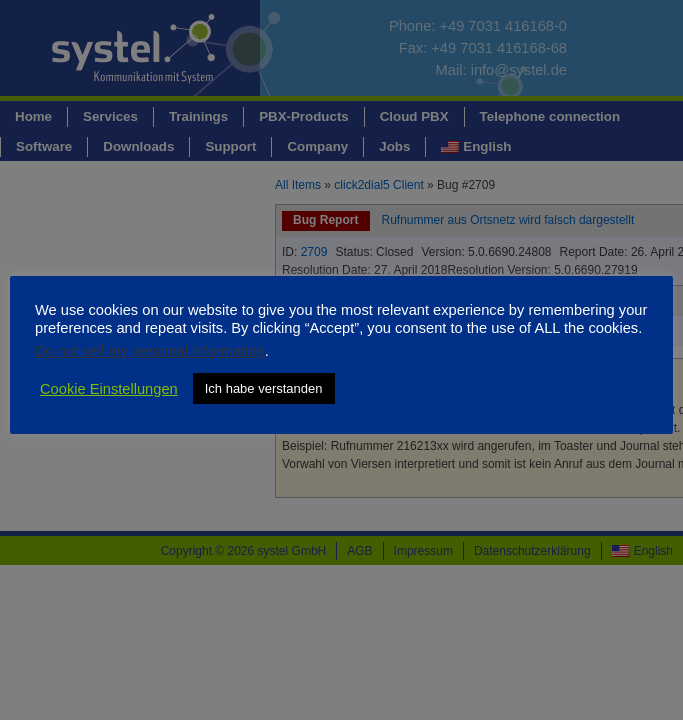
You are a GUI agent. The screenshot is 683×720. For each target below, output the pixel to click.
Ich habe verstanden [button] (264, 388)
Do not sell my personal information (150, 351)
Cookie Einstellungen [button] (109, 389)
